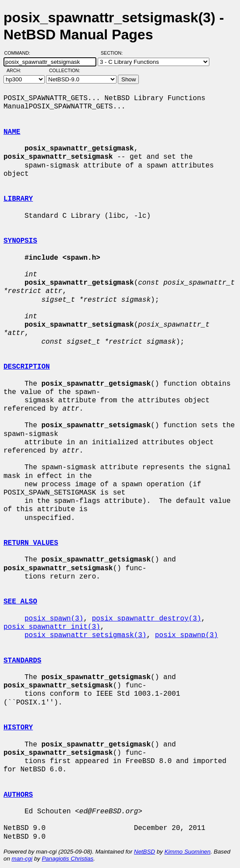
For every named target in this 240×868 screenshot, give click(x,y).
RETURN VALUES (31, 543)
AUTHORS (18, 795)
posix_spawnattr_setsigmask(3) (85, 635)
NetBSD (145, 852)
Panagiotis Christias (67, 859)
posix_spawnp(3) (187, 635)
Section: (114, 53)
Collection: (65, 70)
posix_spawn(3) (54, 619)
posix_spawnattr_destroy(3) (147, 619)
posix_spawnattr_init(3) (52, 627)
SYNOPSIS (20, 241)
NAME (12, 132)
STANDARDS (22, 661)
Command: (20, 53)
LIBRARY (18, 199)
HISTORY (18, 728)
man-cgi (22, 859)
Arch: (18, 70)
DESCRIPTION (27, 367)
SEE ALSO (20, 602)
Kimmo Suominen (187, 852)
